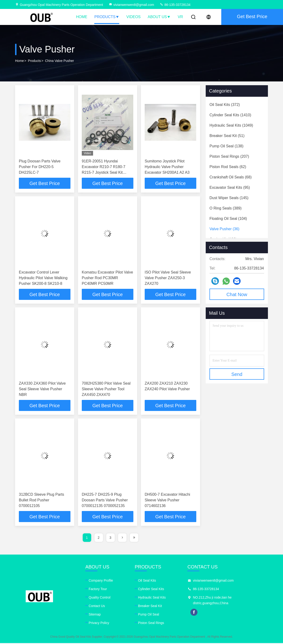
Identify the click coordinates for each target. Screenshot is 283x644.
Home (82, 17)
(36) (224, 229)
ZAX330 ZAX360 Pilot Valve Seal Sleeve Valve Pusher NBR (42, 389)
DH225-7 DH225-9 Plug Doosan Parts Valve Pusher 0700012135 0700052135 (105, 501)
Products (107, 17)
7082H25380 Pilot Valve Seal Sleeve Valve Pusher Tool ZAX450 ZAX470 (106, 389)
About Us (159, 17)
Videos (133, 17)
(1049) (231, 125)
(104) (228, 219)
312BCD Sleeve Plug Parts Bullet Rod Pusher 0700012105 (41, 501)
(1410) (230, 115)
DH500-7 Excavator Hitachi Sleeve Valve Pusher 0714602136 (167, 501)
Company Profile (101, 581)
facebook (195, 613)
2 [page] (99, 539)
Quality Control (100, 598)
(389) (226, 208)
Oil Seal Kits (148, 581)
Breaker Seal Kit (150, 607)
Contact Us (97, 607)
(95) (230, 187)
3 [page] (111, 539)
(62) (228, 167)
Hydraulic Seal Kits (152, 598)
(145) (229, 198)
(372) (225, 105)
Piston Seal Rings (152, 624)
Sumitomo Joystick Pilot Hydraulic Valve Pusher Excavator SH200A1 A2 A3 (167, 167)
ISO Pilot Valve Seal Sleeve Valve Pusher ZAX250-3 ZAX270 (168, 278)
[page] (122, 539)
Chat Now (237, 294)
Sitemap (95, 615)
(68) (231, 177)
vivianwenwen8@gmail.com (131, 5)
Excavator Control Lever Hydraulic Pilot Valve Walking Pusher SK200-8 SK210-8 (43, 278)
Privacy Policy (99, 624)
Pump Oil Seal (149, 615)
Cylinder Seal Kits (152, 590)
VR (180, 17)
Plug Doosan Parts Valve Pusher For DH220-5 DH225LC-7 (40, 167)
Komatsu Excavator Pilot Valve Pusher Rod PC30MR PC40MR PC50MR (107, 278)
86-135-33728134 (175, 5)
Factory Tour (98, 590)
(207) (229, 156)
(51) (227, 136)
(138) (226, 146)
